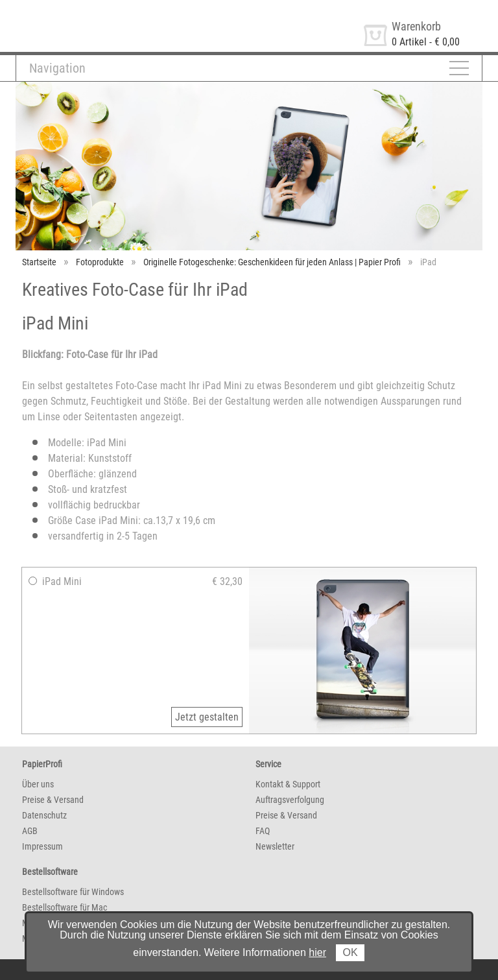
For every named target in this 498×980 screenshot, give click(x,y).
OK (350, 952)
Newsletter (275, 846)
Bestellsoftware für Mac (65, 907)
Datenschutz (44, 815)
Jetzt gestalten (207, 717)
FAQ (263, 831)
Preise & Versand (53, 800)
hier (317, 952)
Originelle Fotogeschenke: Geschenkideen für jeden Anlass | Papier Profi (272, 262)
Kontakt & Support (288, 784)
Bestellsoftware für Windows (73, 892)
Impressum (42, 846)
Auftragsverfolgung (290, 800)
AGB (30, 831)
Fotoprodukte (100, 262)
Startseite (39, 262)
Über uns (38, 784)
